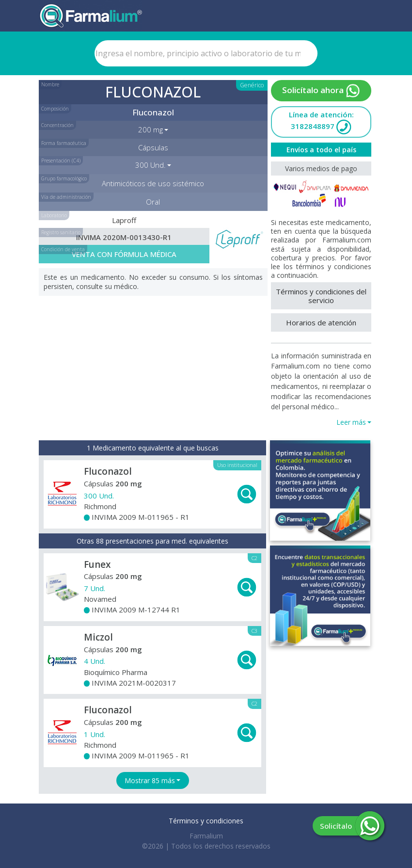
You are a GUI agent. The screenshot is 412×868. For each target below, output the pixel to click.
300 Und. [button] (151, 165)
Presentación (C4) (61, 161)
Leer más (351, 422)
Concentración (57, 125)
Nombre (50, 84)
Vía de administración (66, 197)
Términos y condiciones (206, 821)
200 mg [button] (151, 129)
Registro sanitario (61, 232)
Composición (55, 109)
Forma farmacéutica (64, 143)
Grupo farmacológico (64, 178)
